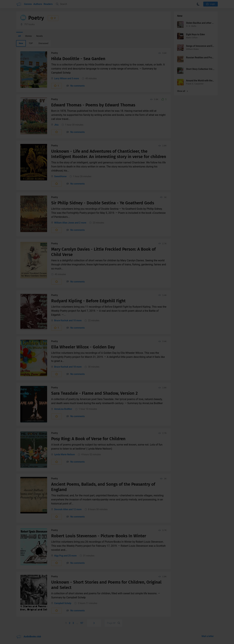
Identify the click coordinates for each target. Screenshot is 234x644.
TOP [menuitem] (31, 43)
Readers (48, 4)
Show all (182, 91)
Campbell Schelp (63, 603)
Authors (38, 4)
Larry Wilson (60, 78)
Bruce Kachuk (61, 320)
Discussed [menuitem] (43, 43)
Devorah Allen (61, 509)
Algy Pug (59, 556)
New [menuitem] (21, 43)
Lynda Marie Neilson (64, 454)
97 (82, 623)
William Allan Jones (64, 223)
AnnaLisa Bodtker (63, 409)
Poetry (55, 53)
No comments (75, 86)
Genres (28, 4)
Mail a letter (208, 636)
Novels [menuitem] (39, 36)
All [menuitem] (19, 36)
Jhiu (56, 125)
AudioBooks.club (29, 637)
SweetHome (60, 176)
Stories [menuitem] (28, 36)
